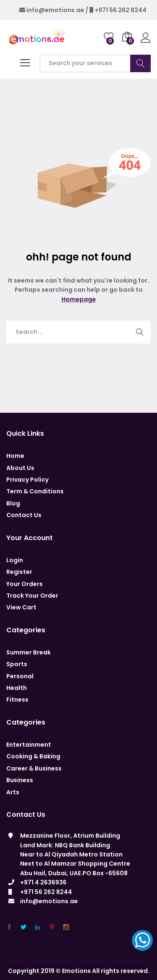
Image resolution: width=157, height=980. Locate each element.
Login (15, 560)
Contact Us (24, 515)
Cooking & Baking (33, 756)
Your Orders (24, 584)
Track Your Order (32, 596)
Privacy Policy (27, 480)
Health (17, 688)
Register (19, 572)
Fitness (17, 700)
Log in (146, 38)
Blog (13, 503)
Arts (13, 792)
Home (15, 456)
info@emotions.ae (55, 10)
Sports (17, 664)
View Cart (21, 607)
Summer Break (28, 652)
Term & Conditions (35, 491)
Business (20, 780)
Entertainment (29, 745)
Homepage (79, 299)
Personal (20, 676)
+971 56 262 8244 (121, 10)
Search (140, 63)
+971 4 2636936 (43, 882)
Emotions (76, 971)
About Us (20, 468)
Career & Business (34, 768)
